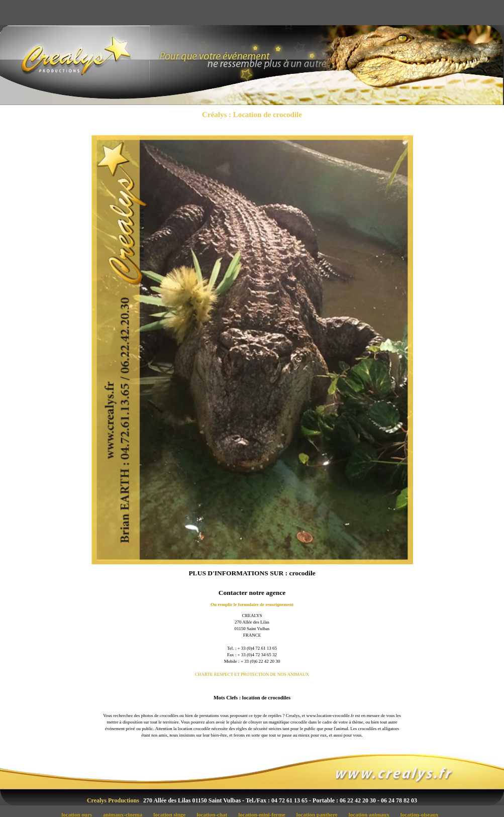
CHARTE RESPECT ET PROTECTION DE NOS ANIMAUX (252, 674)
